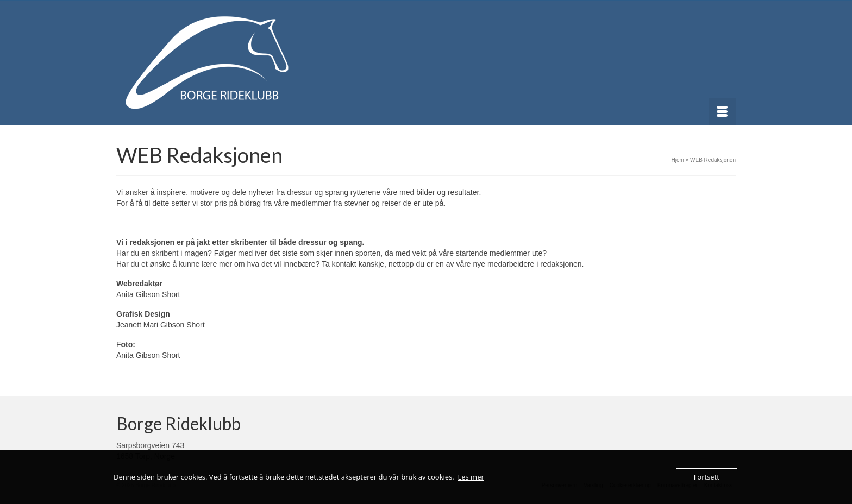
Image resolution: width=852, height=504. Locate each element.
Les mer (471, 477)
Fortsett (707, 477)
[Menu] (722, 112)
